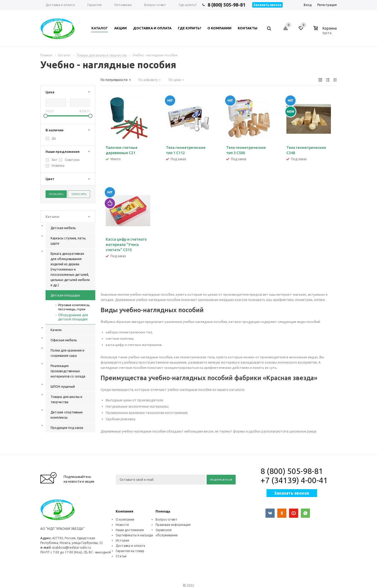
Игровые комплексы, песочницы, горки (74, 307)
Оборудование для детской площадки (73, 317)
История (122, 540)
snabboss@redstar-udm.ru (71, 547)
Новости (122, 525)
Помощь (163, 511)
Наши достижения (130, 530)
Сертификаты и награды (134, 535)
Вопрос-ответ (166, 519)
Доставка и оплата (130, 546)
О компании (125, 519)
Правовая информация (173, 525)
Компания (124, 511)
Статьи (121, 556)
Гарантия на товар (130, 551)
